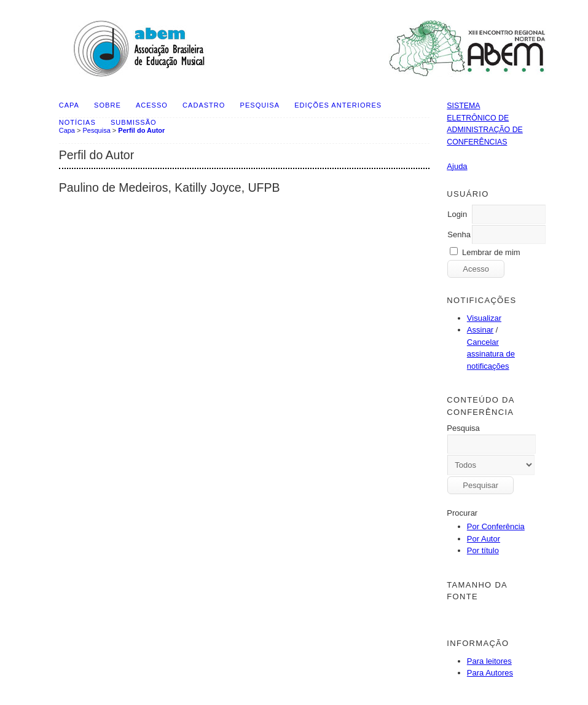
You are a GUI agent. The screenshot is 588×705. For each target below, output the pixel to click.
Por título (483, 550)
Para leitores (489, 661)
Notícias (77, 122)
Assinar (480, 330)
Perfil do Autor (141, 130)
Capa (69, 105)
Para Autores (490, 673)
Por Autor (484, 539)
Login (457, 214)
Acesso (152, 105)
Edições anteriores (338, 105)
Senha (459, 234)
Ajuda (457, 166)
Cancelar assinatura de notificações (491, 354)
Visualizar (484, 318)
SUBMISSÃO (134, 122)
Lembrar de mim (491, 252)
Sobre (108, 105)
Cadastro (204, 105)
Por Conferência (496, 526)
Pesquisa (260, 105)
